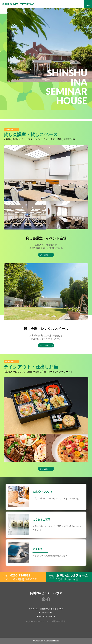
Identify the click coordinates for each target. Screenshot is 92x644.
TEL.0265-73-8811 (46, 612)
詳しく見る (44, 469)
